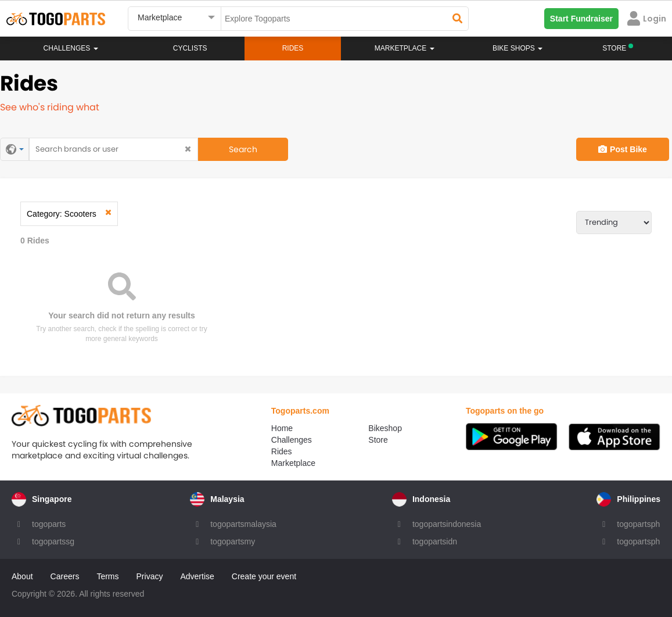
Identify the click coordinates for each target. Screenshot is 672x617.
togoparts (49, 524)
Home (282, 428)
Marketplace (293, 463)
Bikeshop (385, 428)
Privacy (150, 576)
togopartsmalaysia (243, 524)
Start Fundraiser (581, 19)
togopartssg (53, 541)
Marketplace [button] (405, 48)
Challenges (71, 48)
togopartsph (638, 524)
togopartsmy (233, 541)
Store (378, 440)
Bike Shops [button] (518, 48)
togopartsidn (435, 541)
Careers (65, 576)
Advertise (197, 576)
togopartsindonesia (447, 524)
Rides (293, 48)
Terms (107, 576)
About (22, 576)
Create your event (264, 576)
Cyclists (190, 48)
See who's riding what (50, 107)
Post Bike (623, 149)
